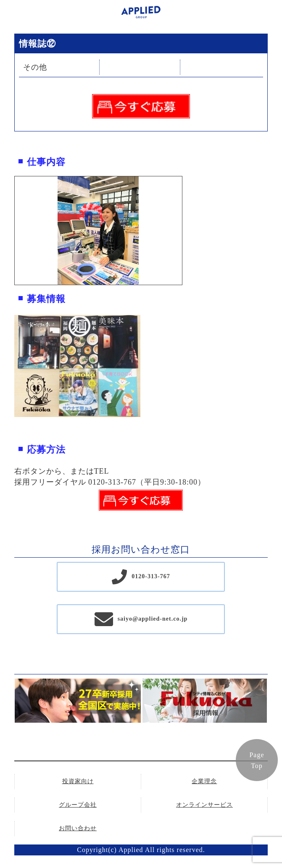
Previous (8, 231)
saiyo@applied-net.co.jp (153, 619)
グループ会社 (78, 805)
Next (188, 231)
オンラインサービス (204, 805)
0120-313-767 (151, 576)
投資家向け (78, 781)
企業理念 (204, 781)
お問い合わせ (78, 828)
